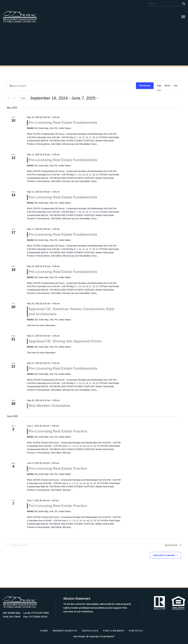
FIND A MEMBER (114, 631)
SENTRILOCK (90, 631)
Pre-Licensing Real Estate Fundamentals (63, 122)
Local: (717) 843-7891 (36, 613)
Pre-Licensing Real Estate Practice (58, 431)
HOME (44, 631)
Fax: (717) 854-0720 (35, 617)
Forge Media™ (107, 636)
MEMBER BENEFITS (65, 631)
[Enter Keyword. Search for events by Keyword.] (71, 86)
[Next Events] (14, 98)
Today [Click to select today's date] (23, 98)
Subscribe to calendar (164, 555)
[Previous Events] (9, 98)
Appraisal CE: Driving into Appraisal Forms (65, 341)
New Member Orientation (49, 406)
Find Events (145, 86)
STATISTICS (136, 631)
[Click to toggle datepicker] (64, 98)
